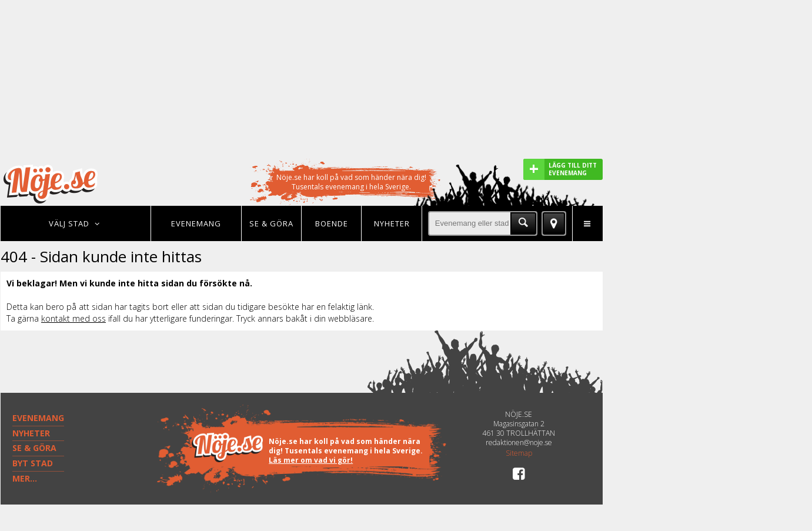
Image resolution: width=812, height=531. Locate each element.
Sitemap (519, 453)
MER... (25, 478)
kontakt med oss (73, 318)
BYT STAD (33, 463)
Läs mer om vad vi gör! (311, 460)
